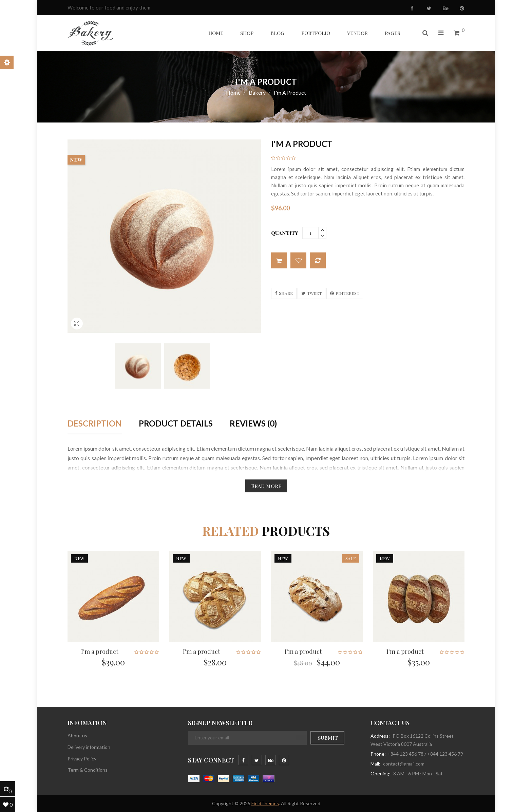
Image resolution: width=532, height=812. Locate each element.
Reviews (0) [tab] (253, 424)
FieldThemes (265, 803)
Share (286, 293)
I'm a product (100, 652)
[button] (425, 33)
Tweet (314, 293)
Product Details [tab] (176, 424)
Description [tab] (95, 424)
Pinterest (347, 293)
